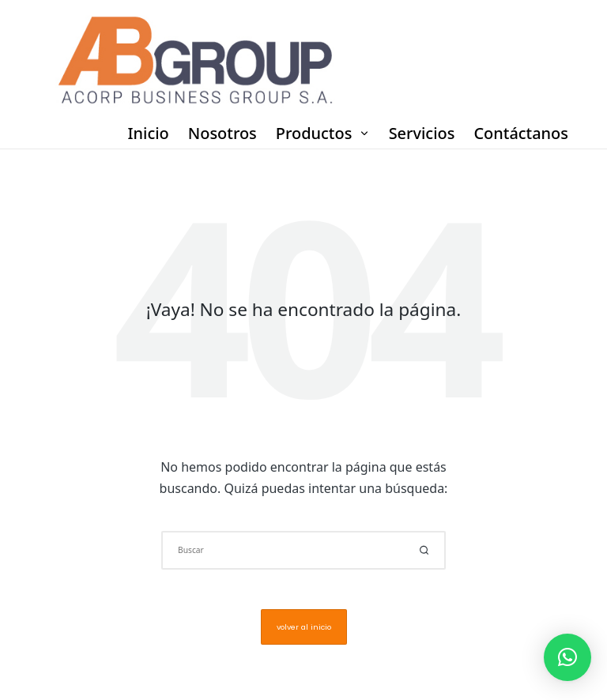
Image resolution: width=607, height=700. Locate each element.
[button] (424, 550)
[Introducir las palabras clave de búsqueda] (303, 550)
